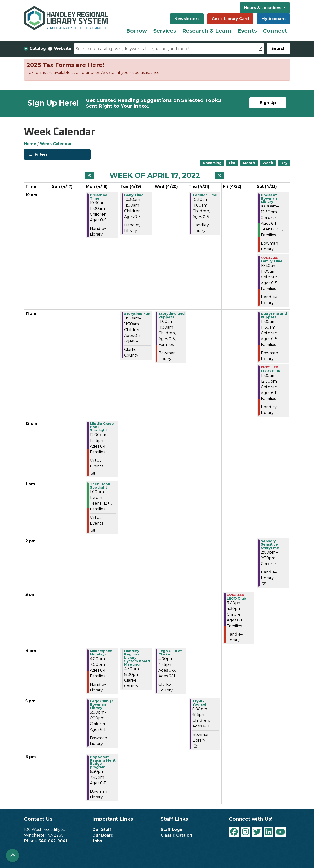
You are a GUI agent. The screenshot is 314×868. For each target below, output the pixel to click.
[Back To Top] (13, 855)
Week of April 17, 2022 (155, 176)
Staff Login (172, 830)
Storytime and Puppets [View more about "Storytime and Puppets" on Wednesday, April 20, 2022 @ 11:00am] (172, 315)
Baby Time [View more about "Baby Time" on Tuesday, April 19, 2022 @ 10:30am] (134, 195)
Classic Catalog (176, 835)
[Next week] (220, 176)
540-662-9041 (53, 841)
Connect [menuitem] (275, 31)
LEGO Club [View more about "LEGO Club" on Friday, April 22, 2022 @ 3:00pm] (236, 598)
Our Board (103, 835)
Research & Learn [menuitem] (207, 31)
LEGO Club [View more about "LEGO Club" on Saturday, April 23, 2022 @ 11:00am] (270, 371)
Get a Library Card (230, 19)
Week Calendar (56, 144)
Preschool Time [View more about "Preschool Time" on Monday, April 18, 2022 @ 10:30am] (99, 197)
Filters (41, 154)
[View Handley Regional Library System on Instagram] (245, 832)
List (232, 163)
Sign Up (268, 103)
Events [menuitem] (247, 31)
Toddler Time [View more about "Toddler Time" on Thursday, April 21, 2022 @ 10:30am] (205, 195)
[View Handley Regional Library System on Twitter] (257, 832)
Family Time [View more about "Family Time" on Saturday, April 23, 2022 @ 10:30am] (272, 261)
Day (284, 163)
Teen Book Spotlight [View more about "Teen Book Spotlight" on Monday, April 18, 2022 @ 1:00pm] (100, 486)
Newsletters (187, 19)
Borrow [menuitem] (137, 31)
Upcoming (212, 163)
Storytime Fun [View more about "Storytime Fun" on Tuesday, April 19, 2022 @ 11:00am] (137, 314)
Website (63, 49)
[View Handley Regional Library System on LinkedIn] (268, 832)
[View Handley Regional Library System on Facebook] (234, 832)
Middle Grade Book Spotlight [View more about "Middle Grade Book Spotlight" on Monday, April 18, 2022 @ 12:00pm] (102, 427)
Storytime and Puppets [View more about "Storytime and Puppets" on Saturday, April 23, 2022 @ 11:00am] (274, 315)
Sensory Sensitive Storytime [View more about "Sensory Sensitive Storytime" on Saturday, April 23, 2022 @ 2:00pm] (270, 544)
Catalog (38, 49)
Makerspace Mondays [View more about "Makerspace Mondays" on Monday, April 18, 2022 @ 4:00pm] (101, 653)
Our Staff (102, 830)
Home (30, 144)
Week (268, 163)
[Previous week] (90, 176)
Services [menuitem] (165, 31)
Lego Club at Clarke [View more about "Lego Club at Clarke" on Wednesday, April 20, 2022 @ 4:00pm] (170, 653)
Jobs (97, 841)
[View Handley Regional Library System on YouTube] (280, 832)
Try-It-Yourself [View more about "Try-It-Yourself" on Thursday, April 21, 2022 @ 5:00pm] (200, 703)
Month (249, 163)
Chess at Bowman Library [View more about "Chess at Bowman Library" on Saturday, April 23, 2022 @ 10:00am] (269, 198)
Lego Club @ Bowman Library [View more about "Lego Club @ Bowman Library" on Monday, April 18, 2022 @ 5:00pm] (102, 704)
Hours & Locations (263, 8)
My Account (273, 19)
